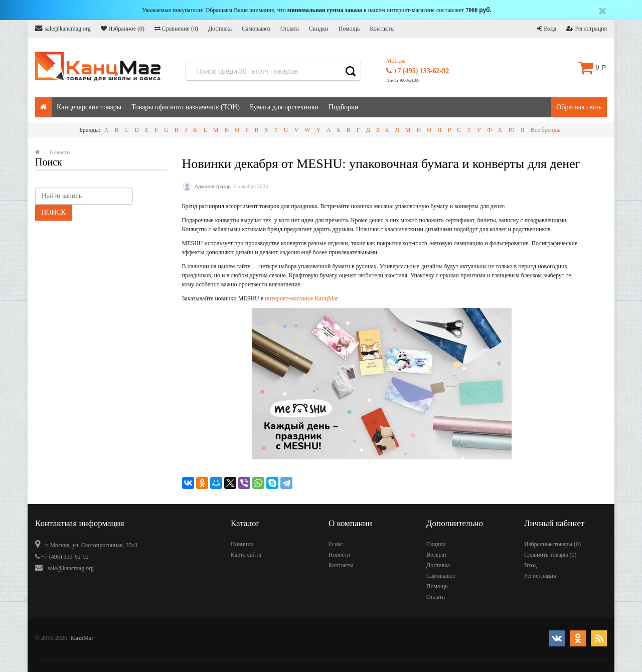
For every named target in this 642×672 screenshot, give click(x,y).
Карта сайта (246, 555)
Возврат (437, 555)
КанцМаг (82, 638)
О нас (336, 544)
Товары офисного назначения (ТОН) (186, 107)
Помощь (349, 29)
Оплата (290, 29)
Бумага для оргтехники (284, 107)
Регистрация (587, 29)
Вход (547, 29)
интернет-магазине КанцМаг (301, 298)
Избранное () (123, 29)
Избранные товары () (552, 544)
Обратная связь (579, 107)
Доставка (220, 29)
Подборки (343, 107)
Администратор (213, 186)
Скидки (319, 29)
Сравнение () (176, 29)
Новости (340, 555)
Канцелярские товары (89, 107)
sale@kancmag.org (63, 28)
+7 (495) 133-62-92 (418, 71)
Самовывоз (256, 29)
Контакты (382, 29)
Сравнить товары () (550, 555)
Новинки (242, 544)
